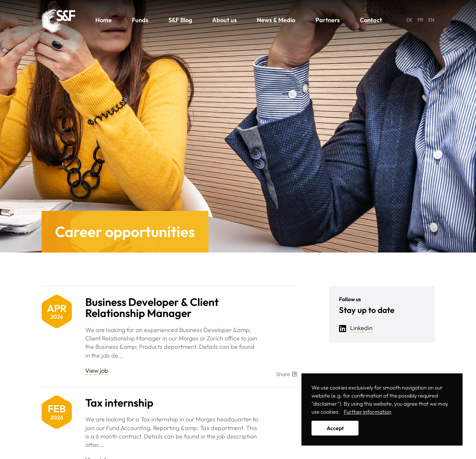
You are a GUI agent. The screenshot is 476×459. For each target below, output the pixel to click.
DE (410, 20)
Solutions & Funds (58, 21)
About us (224, 20)
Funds (140, 20)
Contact (371, 20)
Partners (328, 20)
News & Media (276, 20)
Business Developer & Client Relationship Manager (152, 308)
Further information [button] (368, 412)
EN (431, 20)
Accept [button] (335, 428)
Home (104, 20)
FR (420, 20)
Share (286, 374)
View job (97, 371)
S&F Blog (180, 20)
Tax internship (119, 403)
